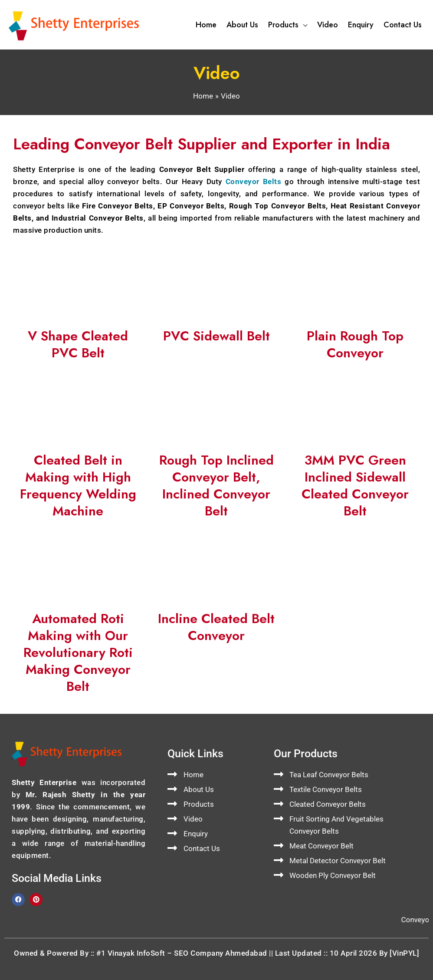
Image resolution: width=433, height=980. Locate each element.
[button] (303, 25)
